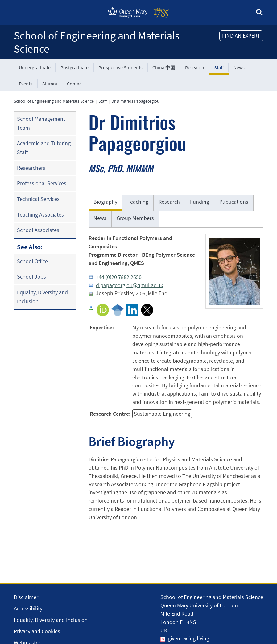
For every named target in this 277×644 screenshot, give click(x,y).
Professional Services (42, 183)
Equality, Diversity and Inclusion (42, 297)
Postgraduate (74, 67)
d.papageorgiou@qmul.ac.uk (130, 285)
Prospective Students (120, 67)
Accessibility (28, 608)
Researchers (31, 168)
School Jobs (31, 277)
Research (195, 67)
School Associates (38, 230)
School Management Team (41, 123)
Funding (200, 202)
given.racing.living (188, 638)
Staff (219, 67)
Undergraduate (35, 67)
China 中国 (164, 67)
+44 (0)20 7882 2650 (119, 277)
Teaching (138, 202)
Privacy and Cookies (37, 631)
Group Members (135, 218)
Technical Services (38, 199)
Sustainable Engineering (162, 414)
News (239, 67)
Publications (234, 202)
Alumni (50, 84)
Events (26, 84)
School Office (32, 261)
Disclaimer (26, 597)
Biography (105, 202)
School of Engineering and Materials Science (97, 42)
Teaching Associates (40, 215)
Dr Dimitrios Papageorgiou (135, 101)
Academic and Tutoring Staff (44, 148)
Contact (75, 84)
